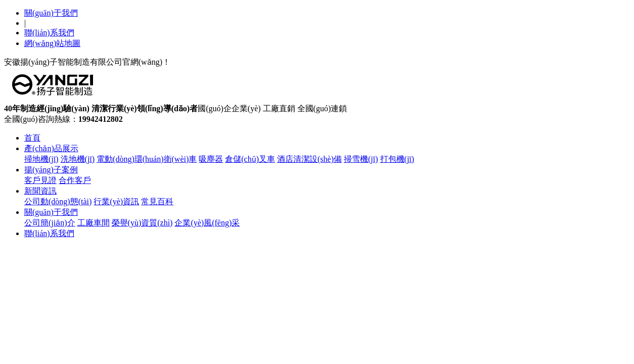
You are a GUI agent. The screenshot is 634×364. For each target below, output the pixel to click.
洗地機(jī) (78, 159)
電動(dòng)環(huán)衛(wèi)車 (147, 159)
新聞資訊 (40, 191)
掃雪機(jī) (361, 159)
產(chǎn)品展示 (51, 148)
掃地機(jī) (41, 159)
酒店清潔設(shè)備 (309, 159)
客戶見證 (40, 180)
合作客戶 (75, 180)
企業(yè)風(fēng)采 (207, 223)
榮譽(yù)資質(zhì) (142, 223)
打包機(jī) (397, 159)
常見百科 (157, 201)
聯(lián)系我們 (49, 33)
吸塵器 (211, 159)
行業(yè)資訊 (116, 201)
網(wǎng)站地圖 (52, 43)
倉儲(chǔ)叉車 (250, 159)
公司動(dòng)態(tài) (58, 201)
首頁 (32, 138)
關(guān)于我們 (51, 13)
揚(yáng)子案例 (51, 170)
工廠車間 (94, 223)
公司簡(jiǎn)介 (50, 223)
